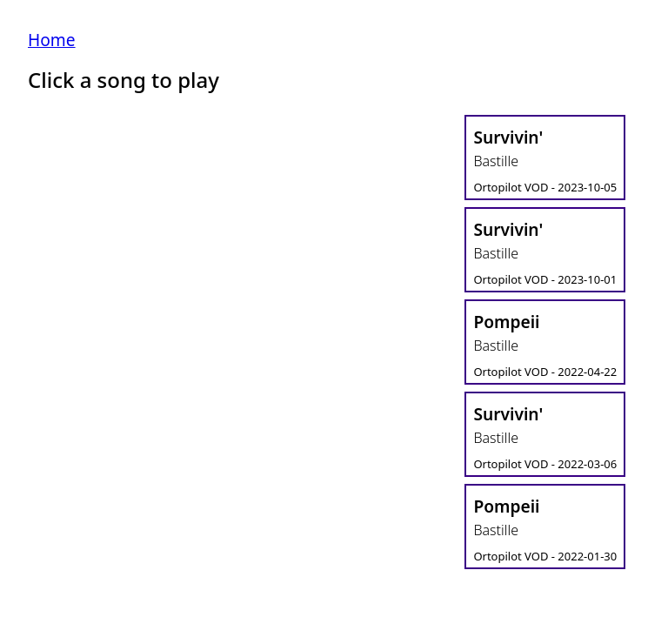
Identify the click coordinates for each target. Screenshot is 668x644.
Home (52, 40)
